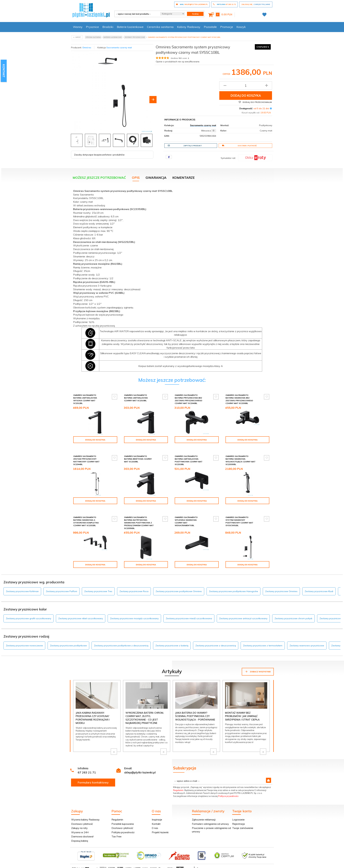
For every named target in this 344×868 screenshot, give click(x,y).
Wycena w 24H (80, 832)
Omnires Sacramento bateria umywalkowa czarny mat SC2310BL (136, 398)
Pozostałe (210, 27)
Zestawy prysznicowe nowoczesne (24, 646)
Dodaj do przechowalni (255, 102)
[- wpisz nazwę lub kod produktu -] (136, 14)
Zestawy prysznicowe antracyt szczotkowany (243, 618)
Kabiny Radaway (189, 27)
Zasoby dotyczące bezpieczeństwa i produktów (99, 155)
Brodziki (108, 27)
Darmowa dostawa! (82, 837)
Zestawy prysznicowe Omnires (281, 591)
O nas (155, 828)
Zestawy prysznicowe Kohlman (22, 591)
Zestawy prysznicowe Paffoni (61, 591)
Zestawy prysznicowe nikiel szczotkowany (81, 618)
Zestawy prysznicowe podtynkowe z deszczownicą (121, 646)
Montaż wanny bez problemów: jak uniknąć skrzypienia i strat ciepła (242, 716)
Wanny (78, 27)
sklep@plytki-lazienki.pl (140, 772)
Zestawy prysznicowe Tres (98, 591)
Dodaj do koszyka (246, 96)
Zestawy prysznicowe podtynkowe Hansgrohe (233, 591)
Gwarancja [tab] (156, 178)
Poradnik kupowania (123, 824)
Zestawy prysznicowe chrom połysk (293, 618)
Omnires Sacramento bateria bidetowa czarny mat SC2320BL (138, 459)
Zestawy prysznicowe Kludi (319, 591)
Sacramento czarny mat (119, 48)
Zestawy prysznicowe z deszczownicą (216, 646)
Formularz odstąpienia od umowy (210, 824)
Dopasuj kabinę (80, 841)
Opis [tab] (136, 178)
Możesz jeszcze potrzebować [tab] (99, 178)
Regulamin (178, 790)
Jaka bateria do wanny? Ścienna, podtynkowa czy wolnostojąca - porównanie (195, 716)
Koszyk (241, 27)
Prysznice (92, 27)
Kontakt (156, 824)
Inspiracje (157, 820)
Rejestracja (238, 824)
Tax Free (116, 837)
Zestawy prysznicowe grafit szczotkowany (29, 618)
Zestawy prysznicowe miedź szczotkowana (189, 618)
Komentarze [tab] (183, 178)
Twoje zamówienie (243, 828)
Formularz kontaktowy (93, 782)
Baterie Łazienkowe (130, 27)
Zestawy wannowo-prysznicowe (307, 646)
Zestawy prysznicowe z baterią (172, 646)
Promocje (227, 27)
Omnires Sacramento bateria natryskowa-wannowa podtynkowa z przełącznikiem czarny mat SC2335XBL (139, 523)
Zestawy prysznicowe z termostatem (263, 646)
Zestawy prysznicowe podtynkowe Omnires (179, 591)
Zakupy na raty (79, 828)
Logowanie (238, 820)
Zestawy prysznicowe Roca (134, 591)
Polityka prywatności (123, 832)
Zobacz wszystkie (258, 672)
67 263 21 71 (87, 772)
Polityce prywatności (228, 796)
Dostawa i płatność (239, 146)
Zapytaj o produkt (185, 146)
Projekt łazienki (160, 832)
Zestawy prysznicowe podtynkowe (68, 646)
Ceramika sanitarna (160, 27)
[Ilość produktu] (246, 85)
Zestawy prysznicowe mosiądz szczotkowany (134, 618)
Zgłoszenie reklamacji (204, 820)
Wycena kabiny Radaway (85, 820)
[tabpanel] (172, 280)
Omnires (87, 48)
